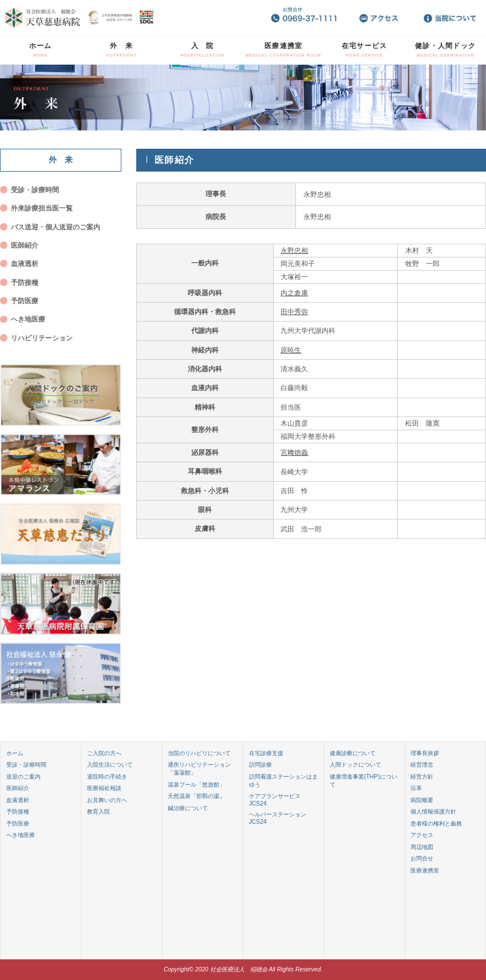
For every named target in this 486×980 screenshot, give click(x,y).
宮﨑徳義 (294, 452)
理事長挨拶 (425, 753)
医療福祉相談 (104, 788)
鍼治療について (188, 808)
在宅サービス (365, 49)
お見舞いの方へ (107, 800)
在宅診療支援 (266, 753)
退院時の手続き (107, 777)
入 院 (202, 49)
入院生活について (110, 765)
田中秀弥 (294, 312)
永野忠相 (294, 250)
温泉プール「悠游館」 (196, 785)
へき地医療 (28, 319)
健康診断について (353, 753)
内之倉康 (294, 293)
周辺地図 (422, 847)
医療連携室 (283, 49)
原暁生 (291, 350)
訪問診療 (260, 765)
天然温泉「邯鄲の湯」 (196, 796)
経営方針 (422, 777)
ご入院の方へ (104, 753)
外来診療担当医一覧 (42, 208)
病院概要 (422, 800)
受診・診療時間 (35, 190)
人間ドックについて (355, 765)
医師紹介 (25, 245)
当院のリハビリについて (199, 753)
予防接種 (25, 282)
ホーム (41, 49)
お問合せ (422, 858)
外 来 (122, 49)
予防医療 (25, 301)
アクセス (422, 835)
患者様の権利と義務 (436, 824)
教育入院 (98, 812)
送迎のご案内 (23, 777)
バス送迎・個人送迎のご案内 (56, 227)
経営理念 (422, 765)
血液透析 (25, 263)
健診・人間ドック (445, 49)
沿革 (416, 788)
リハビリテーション (42, 338)
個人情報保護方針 (433, 812)
